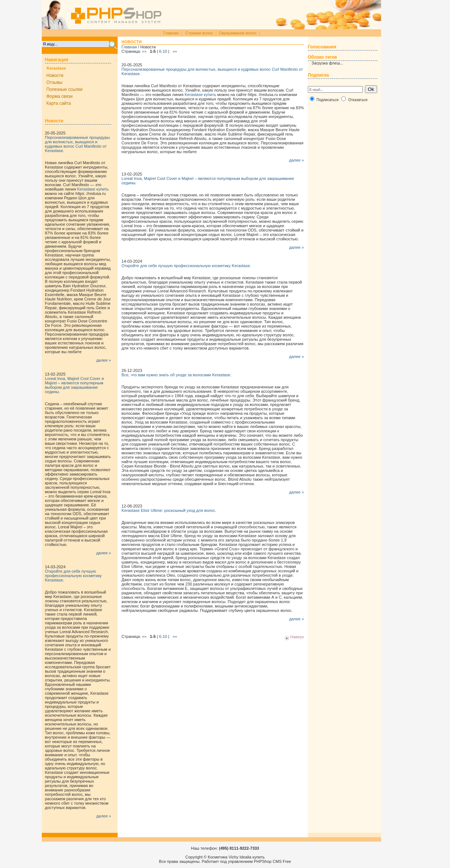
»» (174, 51)
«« (145, 51)
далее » (104, 360)
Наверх (294, 637)
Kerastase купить (93, 189)
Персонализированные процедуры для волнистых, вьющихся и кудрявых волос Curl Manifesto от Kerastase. (78, 144)
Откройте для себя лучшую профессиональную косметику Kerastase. (73, 576)
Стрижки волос (199, 33)
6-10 (163, 51)
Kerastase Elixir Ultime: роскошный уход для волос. (169, 510)
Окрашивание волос (238, 33)
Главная (171, 33)
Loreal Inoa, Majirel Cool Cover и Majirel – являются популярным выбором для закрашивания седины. (75, 385)
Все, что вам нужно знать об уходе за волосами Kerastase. (177, 375)
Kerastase (57, 68)
